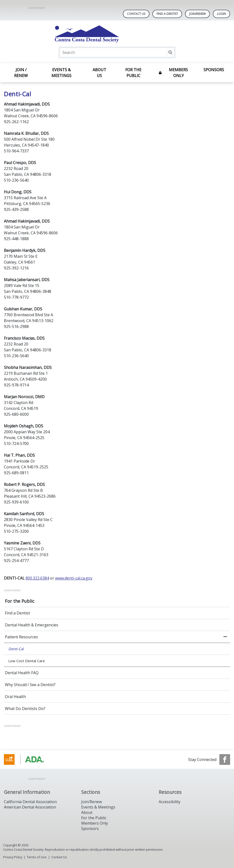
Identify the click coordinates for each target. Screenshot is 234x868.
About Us (99, 73)
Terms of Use (37, 857)
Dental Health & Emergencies (32, 625)
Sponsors (214, 70)
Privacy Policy (13, 857)
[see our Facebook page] (225, 759)
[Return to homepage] (117, 34)
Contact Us (136, 14)
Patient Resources (21, 637)
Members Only (178, 73)
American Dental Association (30, 807)
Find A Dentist (167, 14)
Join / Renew (21, 73)
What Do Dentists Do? (25, 709)
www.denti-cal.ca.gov (74, 578)
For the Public (133, 73)
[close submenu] (225, 637)
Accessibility (170, 802)
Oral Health (15, 697)
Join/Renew (197, 14)
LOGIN (221, 14)
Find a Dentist (17, 613)
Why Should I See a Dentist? (30, 685)
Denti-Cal (16, 649)
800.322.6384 (37, 578)
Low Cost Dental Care (27, 661)
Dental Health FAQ (22, 673)
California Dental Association (30, 802)
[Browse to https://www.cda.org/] (29, 759)
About (87, 812)
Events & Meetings (61, 73)
